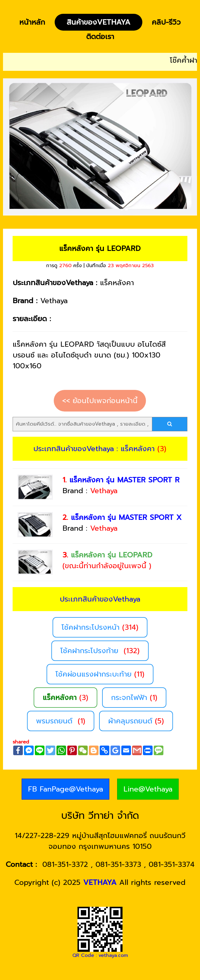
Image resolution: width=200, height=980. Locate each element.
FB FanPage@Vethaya (65, 789)
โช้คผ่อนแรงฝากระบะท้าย (100, 674)
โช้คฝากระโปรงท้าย (100, 651)
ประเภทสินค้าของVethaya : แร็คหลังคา (94, 449)
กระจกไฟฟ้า (134, 698)
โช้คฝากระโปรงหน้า (100, 627)
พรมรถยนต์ (61, 721)
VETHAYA (100, 882)
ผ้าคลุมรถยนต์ (136, 721)
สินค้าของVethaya (98, 22)
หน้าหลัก (32, 22)
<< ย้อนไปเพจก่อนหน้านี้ (100, 401)
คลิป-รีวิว (166, 22)
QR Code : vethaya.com (100, 955)
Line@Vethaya (148, 789)
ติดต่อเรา (100, 37)
